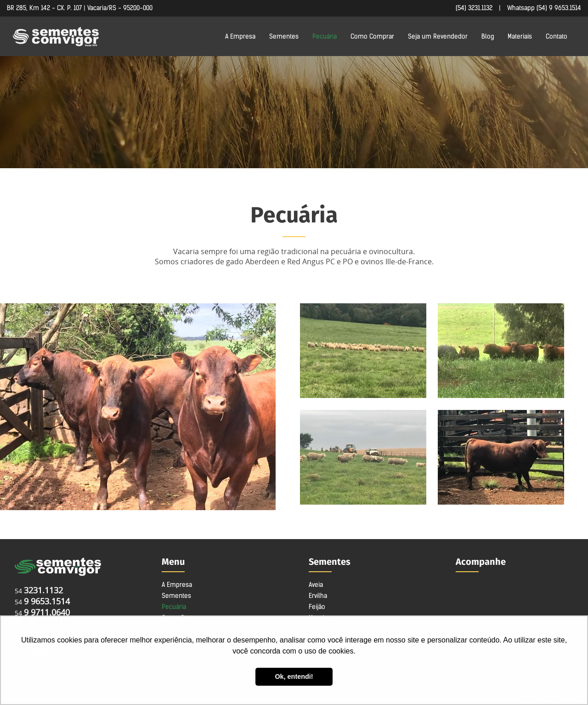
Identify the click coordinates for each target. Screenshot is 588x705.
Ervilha (318, 596)
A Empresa (240, 36)
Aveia (316, 585)
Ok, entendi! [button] (294, 677)
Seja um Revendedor (438, 36)
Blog (488, 36)
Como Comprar (372, 36)
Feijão (317, 607)
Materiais (520, 36)
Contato (557, 36)
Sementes (284, 36)
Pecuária (325, 36)
